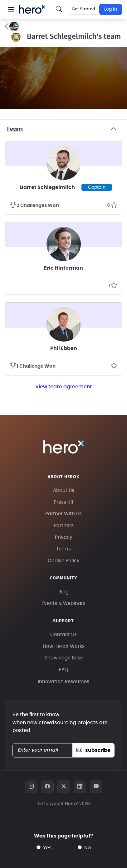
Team (64, 129)
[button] (11, 9)
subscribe (93, 750)
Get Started (83, 9)
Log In (111, 9)
